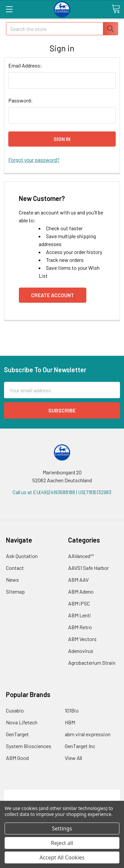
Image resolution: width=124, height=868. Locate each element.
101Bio (72, 710)
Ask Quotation (22, 556)
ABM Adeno (81, 591)
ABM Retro (80, 627)
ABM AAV (78, 580)
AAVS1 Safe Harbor (88, 568)
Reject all (62, 843)
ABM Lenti (80, 615)
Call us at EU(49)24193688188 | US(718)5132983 (62, 492)
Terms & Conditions (62, 793)
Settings (62, 828)
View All (73, 758)
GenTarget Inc (80, 746)
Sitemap (15, 591)
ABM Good (17, 758)
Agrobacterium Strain (92, 663)
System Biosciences (29, 746)
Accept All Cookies (62, 857)
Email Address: (25, 65)
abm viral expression (88, 734)
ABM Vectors (82, 639)
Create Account (53, 295)
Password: (21, 100)
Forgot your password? (34, 160)
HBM (70, 722)
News (12, 580)
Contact (15, 568)
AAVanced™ (81, 556)
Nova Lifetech (22, 722)
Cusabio (15, 710)
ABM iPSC (79, 603)
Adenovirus (81, 651)
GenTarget (17, 734)
